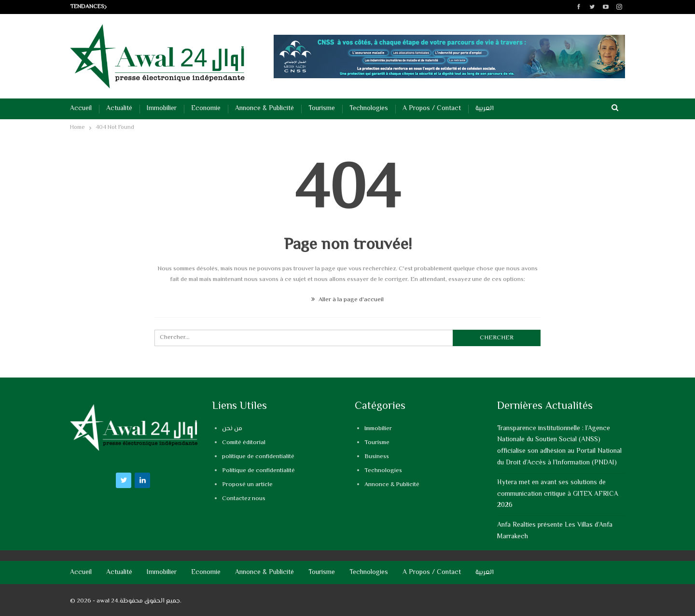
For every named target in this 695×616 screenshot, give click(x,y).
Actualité (119, 109)
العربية (485, 109)
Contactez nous (244, 499)
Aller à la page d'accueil (347, 300)
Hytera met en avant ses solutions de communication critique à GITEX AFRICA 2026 (558, 494)
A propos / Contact (432, 109)
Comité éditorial (244, 443)
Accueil (81, 109)
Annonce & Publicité (264, 109)
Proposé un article (247, 485)
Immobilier (162, 109)
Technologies (369, 109)
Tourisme (322, 109)
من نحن (232, 429)
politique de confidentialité (258, 457)
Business (377, 457)
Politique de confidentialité (258, 471)
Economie (206, 109)
